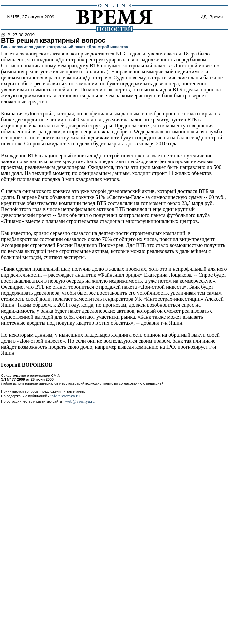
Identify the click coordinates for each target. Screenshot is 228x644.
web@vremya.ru (80, 401)
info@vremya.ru (65, 396)
